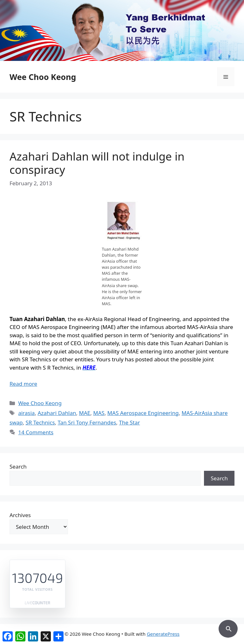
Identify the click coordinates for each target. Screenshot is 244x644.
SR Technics (40, 422)
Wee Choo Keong (43, 77)
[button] (228, 628)
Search (18, 467)
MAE (85, 413)
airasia (26, 413)
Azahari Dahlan (57, 413)
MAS (99, 413)
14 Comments (36, 432)
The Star (130, 422)
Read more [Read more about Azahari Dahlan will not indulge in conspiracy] (23, 384)
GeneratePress (163, 634)
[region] (122, 30)
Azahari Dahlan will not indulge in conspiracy (97, 163)
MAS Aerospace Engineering (143, 413)
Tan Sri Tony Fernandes (87, 422)
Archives (20, 515)
